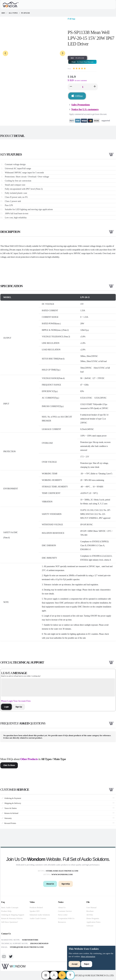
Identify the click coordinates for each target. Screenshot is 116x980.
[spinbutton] (83, 87)
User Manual (91, 907)
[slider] (79, 69)
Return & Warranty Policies (12, 918)
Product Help (6, 911)
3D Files (90, 915)
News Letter (63, 915)
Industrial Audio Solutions (40, 915)
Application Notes (93, 922)
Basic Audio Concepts (10, 907)
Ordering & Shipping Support (13, 915)
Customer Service (65, 911)
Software (90, 926)
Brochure (90, 911)
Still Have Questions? (10, 922)
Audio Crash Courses (38, 918)
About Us (62, 907)
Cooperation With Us (66, 918)
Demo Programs (93, 918)
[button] (71, 87)
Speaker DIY (35, 911)
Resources (62, 922)
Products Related (36, 907)
